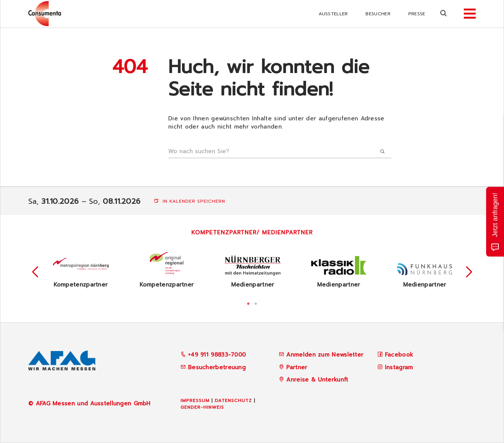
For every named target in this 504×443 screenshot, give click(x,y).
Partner (297, 367)
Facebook (399, 355)
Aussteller (333, 14)
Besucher (378, 14)
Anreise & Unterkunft (317, 380)
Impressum (195, 401)
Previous (35, 272)
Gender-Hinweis (202, 407)
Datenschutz (233, 401)
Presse (417, 14)
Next (469, 272)
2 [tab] (256, 303)
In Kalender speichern (190, 201)
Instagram (399, 367)
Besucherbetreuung (213, 367)
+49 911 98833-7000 (213, 355)
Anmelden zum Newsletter (325, 355)
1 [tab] (248, 303)
